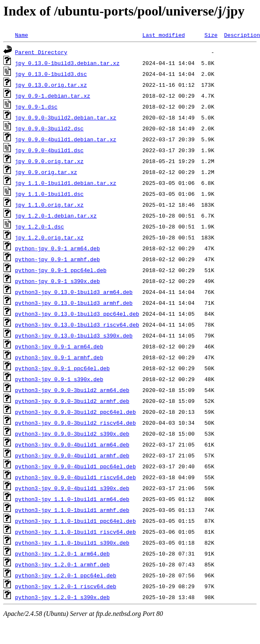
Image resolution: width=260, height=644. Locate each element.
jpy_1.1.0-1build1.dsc (49, 194)
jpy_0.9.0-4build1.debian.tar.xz (66, 139)
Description (242, 35)
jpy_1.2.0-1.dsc (40, 226)
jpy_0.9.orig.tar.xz (46, 172)
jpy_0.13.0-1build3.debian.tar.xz (67, 63)
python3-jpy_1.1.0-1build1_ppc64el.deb (76, 521)
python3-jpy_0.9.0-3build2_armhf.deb (72, 401)
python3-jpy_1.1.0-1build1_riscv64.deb (76, 532)
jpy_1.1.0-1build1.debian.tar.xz (66, 183)
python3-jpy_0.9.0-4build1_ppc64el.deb (76, 466)
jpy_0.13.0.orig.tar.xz (51, 85)
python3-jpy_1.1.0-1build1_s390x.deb (72, 543)
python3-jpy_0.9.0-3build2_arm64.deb (72, 390)
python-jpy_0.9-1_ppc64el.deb (61, 270)
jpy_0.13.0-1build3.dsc (51, 74)
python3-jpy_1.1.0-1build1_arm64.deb (72, 499)
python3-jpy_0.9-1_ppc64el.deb (62, 368)
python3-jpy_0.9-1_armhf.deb (59, 357)
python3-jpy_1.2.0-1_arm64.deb (62, 553)
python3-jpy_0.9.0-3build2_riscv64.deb (76, 423)
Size (211, 35)
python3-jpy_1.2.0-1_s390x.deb (62, 597)
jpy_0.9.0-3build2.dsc (49, 128)
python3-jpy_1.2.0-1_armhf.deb (62, 564)
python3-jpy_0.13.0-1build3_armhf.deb (74, 303)
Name (22, 35)
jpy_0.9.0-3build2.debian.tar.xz (66, 117)
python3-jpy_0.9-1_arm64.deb (59, 346)
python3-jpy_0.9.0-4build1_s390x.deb (72, 488)
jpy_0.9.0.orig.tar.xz (49, 161)
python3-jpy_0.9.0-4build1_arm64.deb (72, 444)
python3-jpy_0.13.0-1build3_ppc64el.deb (77, 314)
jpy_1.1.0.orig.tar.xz (49, 205)
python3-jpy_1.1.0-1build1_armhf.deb (72, 510)
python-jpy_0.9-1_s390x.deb (58, 281)
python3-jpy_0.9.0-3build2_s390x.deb (72, 434)
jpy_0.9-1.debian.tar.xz (53, 96)
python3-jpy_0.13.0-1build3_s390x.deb (74, 335)
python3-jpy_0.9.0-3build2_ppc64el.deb (76, 412)
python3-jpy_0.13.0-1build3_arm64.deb (74, 292)
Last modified (163, 35)
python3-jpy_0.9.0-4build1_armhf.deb (72, 455)
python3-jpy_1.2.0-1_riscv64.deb (66, 586)
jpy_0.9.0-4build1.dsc (49, 150)
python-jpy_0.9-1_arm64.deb (58, 248)
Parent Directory (41, 52)
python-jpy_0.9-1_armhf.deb (58, 259)
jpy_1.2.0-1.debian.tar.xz (56, 216)
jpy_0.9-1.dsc (36, 106)
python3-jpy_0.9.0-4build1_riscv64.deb (76, 477)
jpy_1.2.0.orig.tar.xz (49, 237)
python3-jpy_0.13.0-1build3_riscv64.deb (77, 325)
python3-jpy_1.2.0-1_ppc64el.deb (66, 575)
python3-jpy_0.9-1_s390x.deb (59, 379)
